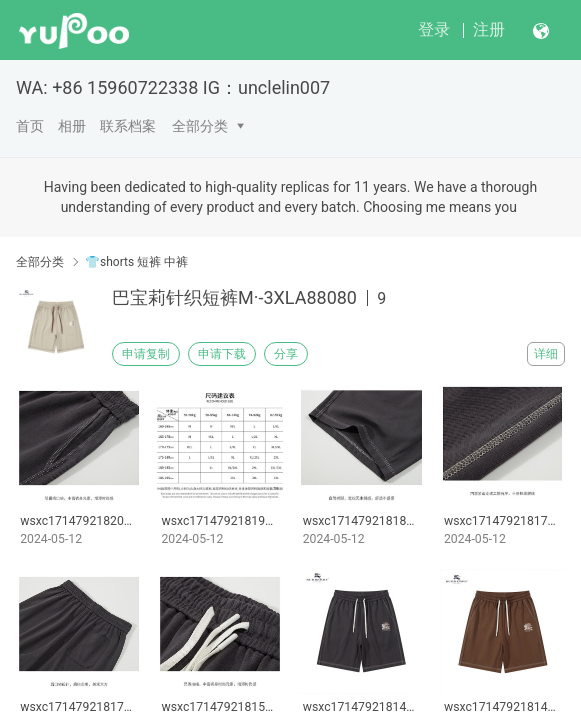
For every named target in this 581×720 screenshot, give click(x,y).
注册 (489, 29)
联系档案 (128, 126)
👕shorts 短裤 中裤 (136, 262)
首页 (30, 126)
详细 (546, 354)
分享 (286, 354)
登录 (434, 29)
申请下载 (222, 354)
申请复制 (146, 354)
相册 (72, 126)
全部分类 (200, 126)
